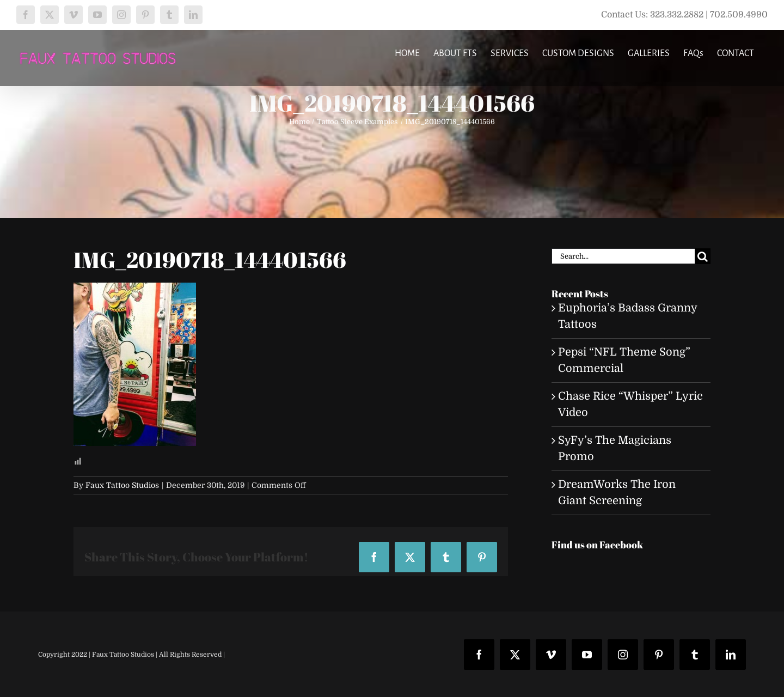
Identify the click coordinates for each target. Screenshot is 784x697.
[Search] (703, 256)
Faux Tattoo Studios (122, 485)
